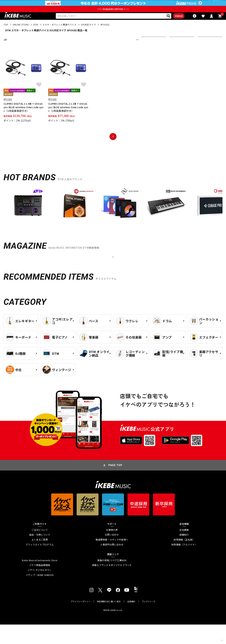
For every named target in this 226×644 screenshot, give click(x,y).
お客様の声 (112, 549)
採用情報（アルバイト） (184, 564)
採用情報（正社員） (184, 559)
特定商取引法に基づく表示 (109, 621)
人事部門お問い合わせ (112, 564)
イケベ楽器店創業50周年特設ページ (113, 17)
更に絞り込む (122, 50)
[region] (113, 217)
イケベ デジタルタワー (40, 590)
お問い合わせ (112, 554)
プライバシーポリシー (81, 621)
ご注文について (40, 549)
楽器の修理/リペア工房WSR (112, 580)
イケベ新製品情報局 (40, 585)
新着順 (147, 50)
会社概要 (184, 549)
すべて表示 (178, 50)
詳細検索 (160, 25)
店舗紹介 (184, 554)
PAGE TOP (115, 485)
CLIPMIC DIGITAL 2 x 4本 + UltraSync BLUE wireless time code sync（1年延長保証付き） (24, 118)
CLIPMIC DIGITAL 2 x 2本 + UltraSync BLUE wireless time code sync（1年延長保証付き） (68, 118)
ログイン (201, 4)
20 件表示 (205, 50)
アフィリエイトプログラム (40, 564)
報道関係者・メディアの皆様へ (112, 559)
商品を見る (207, 636)
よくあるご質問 (40, 559)
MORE (113, 272)
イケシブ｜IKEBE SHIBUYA (40, 594)
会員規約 (131, 621)
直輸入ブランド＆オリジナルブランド (112, 585)
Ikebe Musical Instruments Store (40, 580)
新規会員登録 (215, 4)
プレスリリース (149, 621)
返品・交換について (40, 554)
